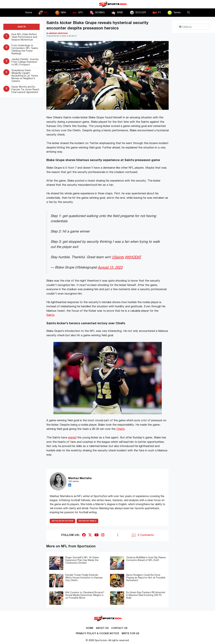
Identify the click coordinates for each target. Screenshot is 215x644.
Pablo (87, 521)
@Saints (118, 257)
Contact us (119, 628)
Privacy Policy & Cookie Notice (97, 634)
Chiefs (121, 429)
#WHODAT (133, 257)
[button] (189, 13)
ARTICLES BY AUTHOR (62, 521)
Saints (50, 315)
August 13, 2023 (110, 268)
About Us (102, 628)
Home (29, 13)
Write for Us (130, 634)
